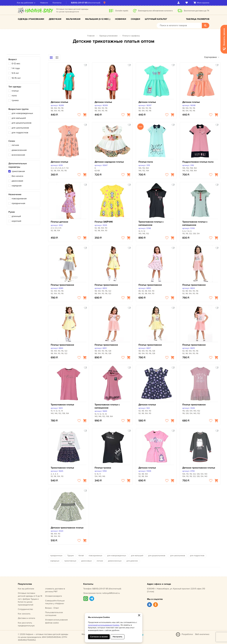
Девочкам (55, 19)
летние (100, 561)
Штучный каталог (156, 19)
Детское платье (59, 102)
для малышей (19, 118)
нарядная (17, 186)
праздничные (56, 556)
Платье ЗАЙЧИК (104, 222)
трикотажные (70, 561)
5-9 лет (15, 73)
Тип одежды (15, 87)
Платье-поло (146, 162)
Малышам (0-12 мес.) (98, 19)
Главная (91, 36)
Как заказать (24, 614)
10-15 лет (16, 78)
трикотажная (18, 171)
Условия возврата (54, 596)
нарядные (55, 561)
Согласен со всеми (99, 637)
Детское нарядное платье (109, 162)
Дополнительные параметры (18, 165)
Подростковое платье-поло (198, 162)
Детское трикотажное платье (199, 468)
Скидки (135, 19)
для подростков (20, 133)
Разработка (187, 634)
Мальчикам (73, 19)
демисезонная (19, 150)
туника (15, 100)
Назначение (15, 194)
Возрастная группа (19, 109)
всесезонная (18, 155)
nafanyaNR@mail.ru (111, 593)
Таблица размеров (198, 19)
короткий (16, 221)
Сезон (12, 141)
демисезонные (115, 561)
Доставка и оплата (26, 618)
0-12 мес (16, 64)
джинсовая (17, 181)
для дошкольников (22, 123)
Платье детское (59, 222)
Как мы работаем (26, 3)
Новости (45, 3)
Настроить (117, 637)
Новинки (121, 19)
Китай (81, 556)
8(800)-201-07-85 (80, 3)
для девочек (132, 561)
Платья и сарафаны (131, 36)
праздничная (18, 203)
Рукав (12, 212)
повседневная (19, 199)
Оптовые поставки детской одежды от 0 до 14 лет (30, 599)
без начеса (17, 176)
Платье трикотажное (62, 285)
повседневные (95, 556)
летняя (15, 145)
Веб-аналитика (202, 634)
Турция (71, 556)
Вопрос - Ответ (52, 608)
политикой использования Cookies (104, 625)
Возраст (13, 59)
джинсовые (86, 561)
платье (15, 91)
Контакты (58, 3)
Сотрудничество (25, 609)
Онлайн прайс (122, 11)
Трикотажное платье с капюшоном (151, 223)
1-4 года (16, 68)
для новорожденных (22, 113)
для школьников (20, 128)
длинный (16, 216)
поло (14, 96)
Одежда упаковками (31, 19)
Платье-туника (103, 468)
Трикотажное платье (62, 405)
